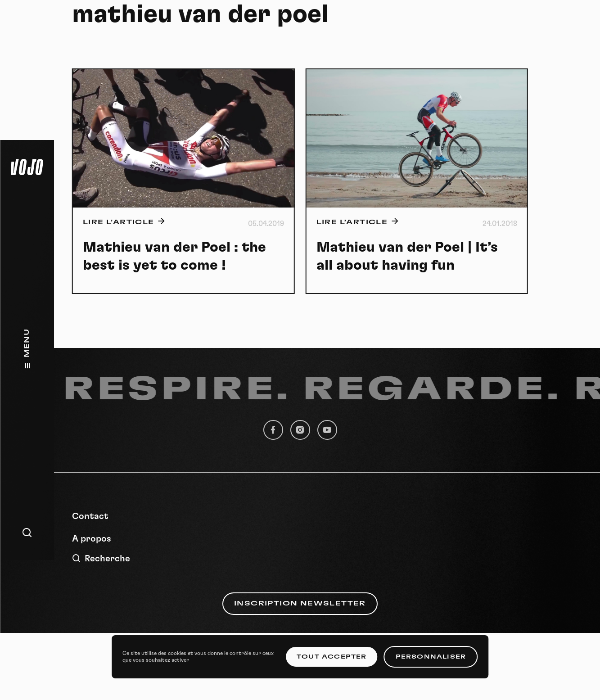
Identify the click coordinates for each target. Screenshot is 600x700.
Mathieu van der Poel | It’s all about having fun (407, 256)
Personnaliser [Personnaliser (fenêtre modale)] (431, 657)
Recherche (101, 558)
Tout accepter (332, 657)
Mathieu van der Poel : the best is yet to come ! (174, 256)
